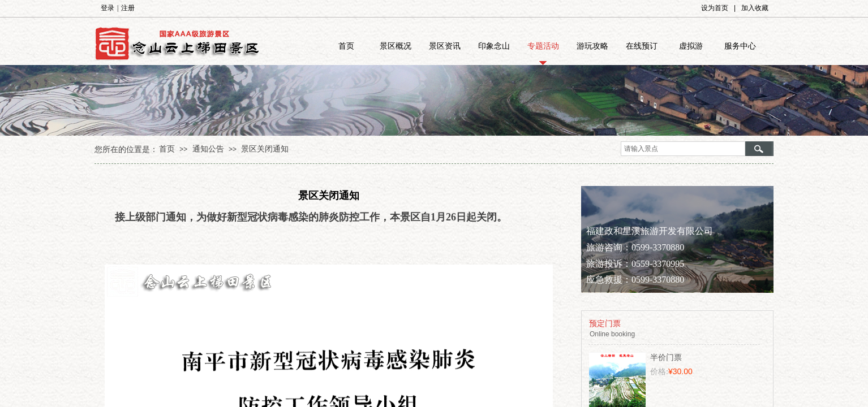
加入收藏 (755, 8)
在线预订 (642, 46)
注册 (128, 8)
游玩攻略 (592, 46)
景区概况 (396, 46)
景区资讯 (445, 46)
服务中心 (740, 46)
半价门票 (666, 358)
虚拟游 (691, 46)
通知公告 (208, 149)
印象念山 (494, 46)
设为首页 (715, 8)
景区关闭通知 (265, 149)
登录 (108, 8)
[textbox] (683, 149)
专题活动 (543, 46)
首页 (346, 46)
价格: (659, 372)
